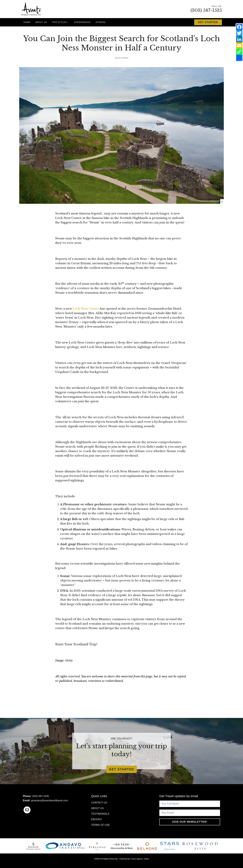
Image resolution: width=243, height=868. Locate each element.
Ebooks (96, 819)
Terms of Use (100, 825)
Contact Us (99, 803)
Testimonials (100, 814)
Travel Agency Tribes (140, 859)
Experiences (83, 22)
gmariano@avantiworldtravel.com (49, 800)
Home (27, 22)
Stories (101, 22)
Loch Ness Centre (86, 309)
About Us (41, 22)
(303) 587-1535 (206, 10)
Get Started (208, 22)
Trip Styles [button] (59, 22)
